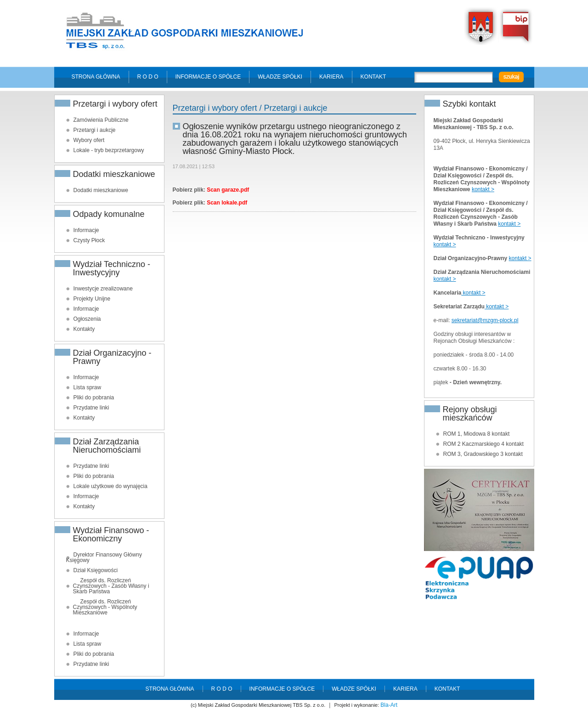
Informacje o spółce (208, 77)
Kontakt (373, 77)
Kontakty (84, 329)
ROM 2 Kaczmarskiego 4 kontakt (483, 444)
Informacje (86, 230)
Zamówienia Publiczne (101, 120)
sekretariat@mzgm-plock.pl (485, 320)
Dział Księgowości (96, 570)
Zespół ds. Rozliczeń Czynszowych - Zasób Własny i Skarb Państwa (111, 586)
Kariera (331, 77)
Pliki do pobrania (94, 398)
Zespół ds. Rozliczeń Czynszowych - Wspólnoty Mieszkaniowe (105, 607)
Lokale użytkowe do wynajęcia (110, 486)
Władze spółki (280, 77)
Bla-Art (389, 705)
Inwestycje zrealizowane (103, 289)
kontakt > (483, 189)
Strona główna (96, 77)
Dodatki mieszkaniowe (101, 190)
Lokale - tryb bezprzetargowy (109, 150)
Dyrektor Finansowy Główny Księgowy (104, 557)
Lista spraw (88, 387)
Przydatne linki (91, 408)
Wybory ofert (89, 140)
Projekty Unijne (92, 299)
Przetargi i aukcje (95, 130)
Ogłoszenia (87, 319)
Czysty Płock (89, 240)
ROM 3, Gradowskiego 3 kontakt (483, 454)
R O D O (148, 77)
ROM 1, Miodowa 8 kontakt (477, 434)
